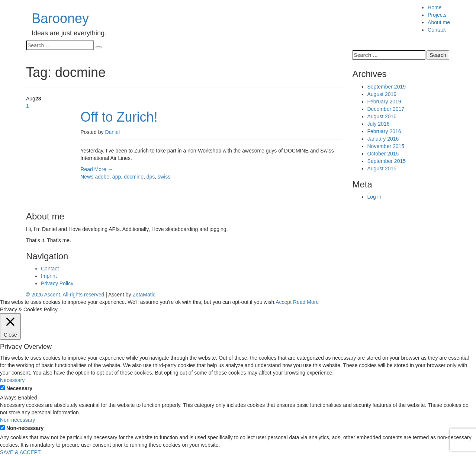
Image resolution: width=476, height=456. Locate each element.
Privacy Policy (57, 283)
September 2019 (387, 87)
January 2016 (383, 139)
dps (151, 177)
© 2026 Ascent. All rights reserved (65, 295)
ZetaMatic (144, 295)
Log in (374, 197)
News (87, 177)
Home (435, 7)
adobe (102, 177)
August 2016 (382, 116)
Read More (306, 302)
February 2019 (384, 102)
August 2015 (382, 168)
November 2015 (386, 146)
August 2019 (382, 94)
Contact (437, 30)
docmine (134, 177)
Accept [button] (284, 302)
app (117, 177)
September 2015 (387, 161)
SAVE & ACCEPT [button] (20, 452)
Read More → (97, 169)
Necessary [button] (12, 380)
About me (439, 22)
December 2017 (386, 109)
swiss (164, 177)
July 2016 (379, 124)
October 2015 (383, 154)
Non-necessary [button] (17, 420)
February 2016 (384, 131)
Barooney (60, 18)
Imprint (49, 276)
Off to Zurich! (119, 117)
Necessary (19, 388)
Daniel (112, 132)
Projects (437, 15)
